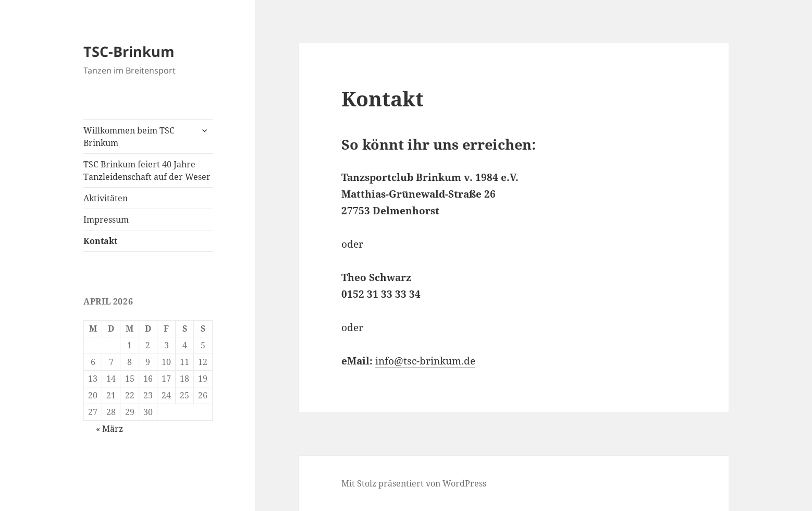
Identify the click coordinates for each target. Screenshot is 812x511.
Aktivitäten (106, 198)
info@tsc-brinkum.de (425, 361)
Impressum (106, 220)
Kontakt (100, 241)
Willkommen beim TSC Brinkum (129, 137)
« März (109, 429)
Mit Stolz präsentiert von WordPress (414, 483)
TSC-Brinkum (129, 51)
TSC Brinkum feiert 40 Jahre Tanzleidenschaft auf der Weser (147, 171)
